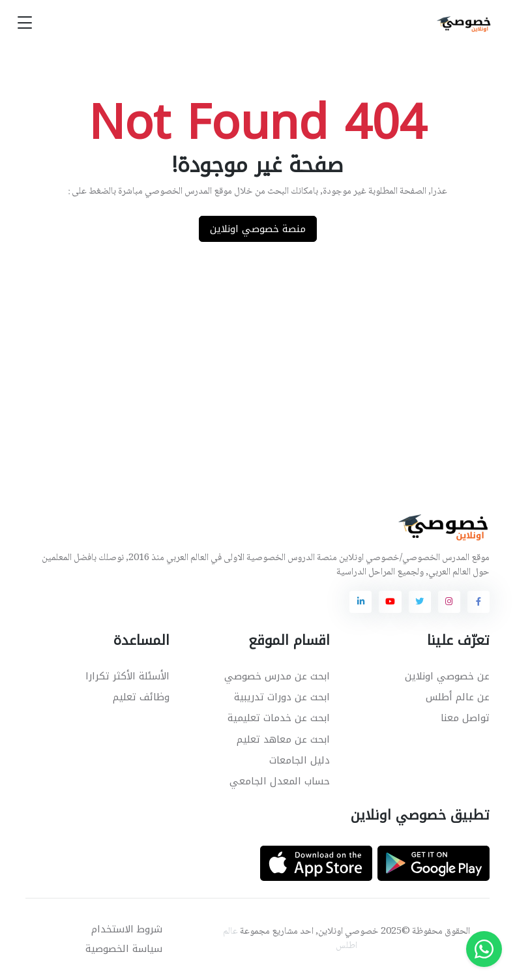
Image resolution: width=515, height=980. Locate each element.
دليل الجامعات (300, 760)
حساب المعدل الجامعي (280, 781)
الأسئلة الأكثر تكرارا (127, 676)
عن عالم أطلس (458, 697)
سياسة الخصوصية (124, 949)
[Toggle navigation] (25, 23)
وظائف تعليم (141, 697)
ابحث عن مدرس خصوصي (277, 676)
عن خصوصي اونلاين (447, 676)
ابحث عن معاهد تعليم (283, 739)
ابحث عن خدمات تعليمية (279, 718)
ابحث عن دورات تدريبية (282, 697)
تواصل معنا (465, 718)
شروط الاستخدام (127, 929)
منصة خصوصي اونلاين (258, 229)
